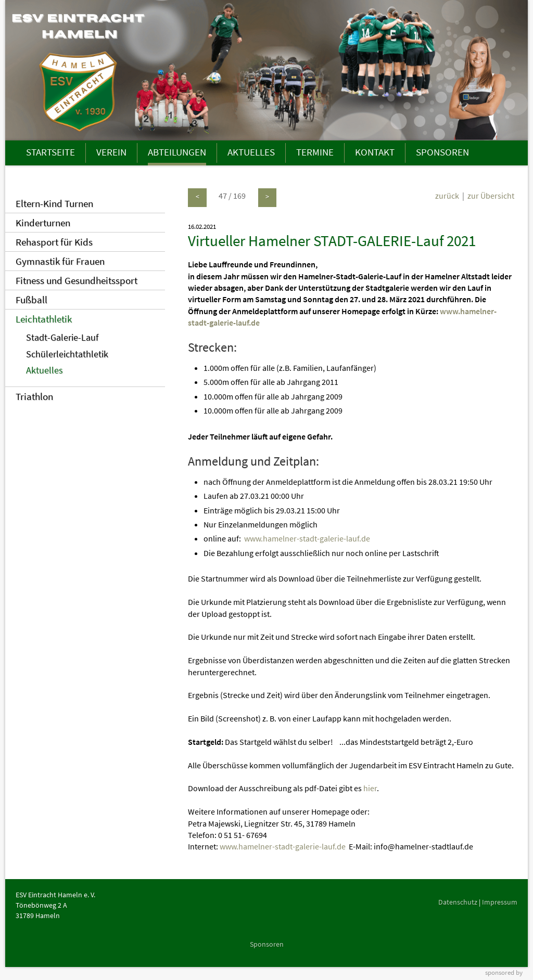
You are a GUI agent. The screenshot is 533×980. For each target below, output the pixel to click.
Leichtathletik (44, 319)
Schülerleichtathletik (67, 354)
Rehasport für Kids (54, 242)
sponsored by (504, 972)
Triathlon (34, 396)
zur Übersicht (491, 196)
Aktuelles (45, 370)
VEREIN (111, 152)
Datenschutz (458, 902)
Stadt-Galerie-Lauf (62, 338)
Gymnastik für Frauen (60, 261)
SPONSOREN (442, 152)
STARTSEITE (50, 152)
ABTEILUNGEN (177, 152)
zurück (447, 196)
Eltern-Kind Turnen (54, 203)
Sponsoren (267, 944)
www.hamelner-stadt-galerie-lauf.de (307, 538)
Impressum (500, 902)
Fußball (31, 300)
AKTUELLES (251, 152)
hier (370, 788)
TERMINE (315, 152)
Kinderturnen (43, 223)
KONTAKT (375, 152)
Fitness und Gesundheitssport (77, 280)
